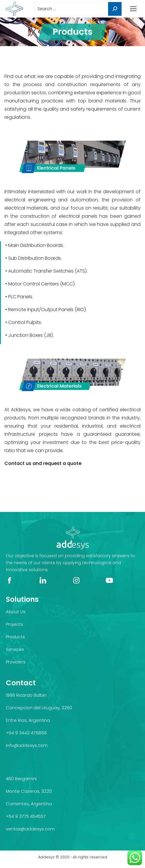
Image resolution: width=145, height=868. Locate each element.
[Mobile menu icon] (133, 9)
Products (15, 637)
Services (15, 649)
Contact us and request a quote (43, 463)
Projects (14, 624)
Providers (16, 662)
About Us (16, 612)
